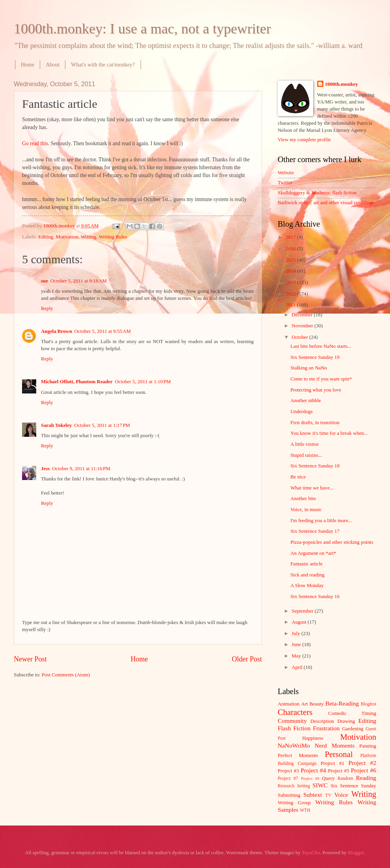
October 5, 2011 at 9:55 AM (103, 331)
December (303, 315)
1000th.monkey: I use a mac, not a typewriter (142, 29)
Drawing (346, 721)
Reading (366, 778)
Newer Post (30, 659)
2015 (291, 260)
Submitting (289, 795)
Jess (45, 469)
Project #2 (362, 763)
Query (328, 778)
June (297, 645)
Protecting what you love (316, 390)
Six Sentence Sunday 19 (315, 357)
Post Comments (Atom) (66, 675)
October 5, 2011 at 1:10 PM (143, 382)
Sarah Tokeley (56, 425)
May (297, 656)
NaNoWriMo (294, 745)
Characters (295, 712)
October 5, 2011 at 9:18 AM (79, 281)
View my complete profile (304, 140)
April (297, 667)
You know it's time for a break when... (329, 433)
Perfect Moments (298, 755)
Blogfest (369, 704)
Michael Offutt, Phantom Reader (77, 382)
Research (286, 786)
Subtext (313, 795)
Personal (339, 754)
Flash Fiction (294, 728)
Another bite (303, 499)
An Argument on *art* (313, 553)
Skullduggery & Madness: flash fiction (317, 193)
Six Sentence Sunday (353, 786)
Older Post (247, 659)
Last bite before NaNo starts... (321, 346)
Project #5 (339, 771)
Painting (368, 746)
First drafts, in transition (315, 423)
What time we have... (312, 488)
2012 (291, 294)
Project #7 (288, 778)
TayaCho (311, 853)
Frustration (326, 728)
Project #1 (332, 763)
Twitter (285, 183)
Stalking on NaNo (309, 368)
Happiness (313, 738)
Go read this (35, 143)
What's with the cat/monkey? (103, 65)
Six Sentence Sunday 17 (315, 531)
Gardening (353, 729)
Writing (89, 237)
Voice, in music (306, 510)
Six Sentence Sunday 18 (315, 466)
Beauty (317, 704)
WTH (305, 810)
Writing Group (294, 803)
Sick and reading (307, 575)
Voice (341, 795)
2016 (291, 249)
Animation (289, 704)
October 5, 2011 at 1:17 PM (102, 425)
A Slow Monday (307, 585)
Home (28, 65)
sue (45, 281)
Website (286, 173)
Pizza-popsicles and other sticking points (332, 542)
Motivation (67, 237)
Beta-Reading (342, 703)
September (303, 611)
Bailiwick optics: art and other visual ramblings (326, 203)
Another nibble (306, 401)
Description (322, 721)
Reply (47, 308)
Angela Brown (57, 331)
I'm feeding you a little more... (321, 521)
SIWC (320, 785)
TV (328, 795)
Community (292, 721)
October (300, 337)
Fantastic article (306, 564)
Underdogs (302, 412)
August (299, 622)
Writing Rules (113, 237)
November (303, 326)
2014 (291, 271)
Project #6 (364, 770)
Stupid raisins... (306, 455)
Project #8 (310, 778)
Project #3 (288, 771)
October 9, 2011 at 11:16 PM (81, 469)
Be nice (298, 477)
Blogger (356, 853)
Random (345, 778)
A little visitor (305, 444)
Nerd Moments (335, 745)
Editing (46, 237)
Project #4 (313, 770)
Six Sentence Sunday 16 (315, 597)
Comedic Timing (352, 713)
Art (304, 704)
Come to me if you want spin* (321, 379)
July (296, 633)
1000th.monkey (342, 84)
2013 (291, 283)
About (53, 65)
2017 (291, 237)
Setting (304, 786)
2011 (291, 305)
